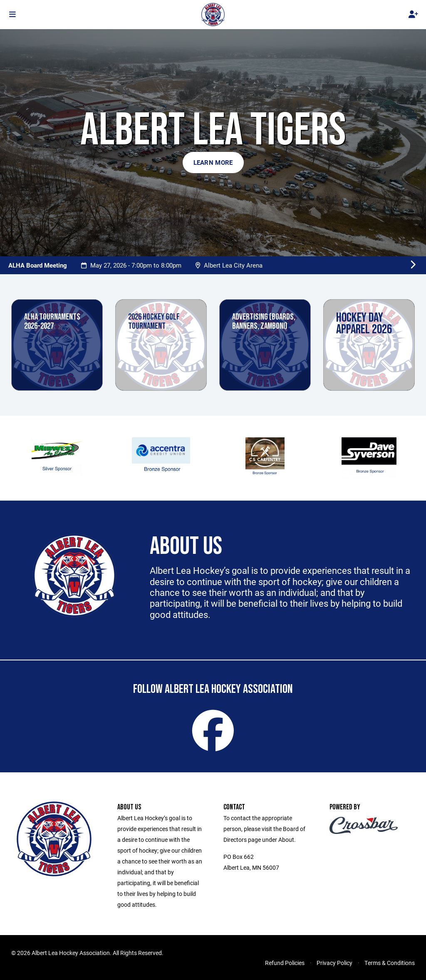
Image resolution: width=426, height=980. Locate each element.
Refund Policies (285, 963)
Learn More (213, 162)
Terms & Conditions (390, 963)
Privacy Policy (334, 963)
